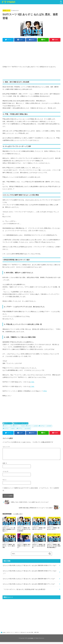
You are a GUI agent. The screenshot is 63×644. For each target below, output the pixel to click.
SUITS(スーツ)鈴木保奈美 (24, 429)
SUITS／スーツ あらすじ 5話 (21, 423)
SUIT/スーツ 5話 (8, 426)
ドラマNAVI (8, 2)
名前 (5, 465)
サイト (5, 482)
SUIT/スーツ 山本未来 (32, 426)
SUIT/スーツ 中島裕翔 (20, 426)
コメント (6, 447)
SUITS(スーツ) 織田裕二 (10, 429)
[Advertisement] (32, 54)
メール (5, 473)
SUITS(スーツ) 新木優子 (46, 426)
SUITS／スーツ (7, 10)
